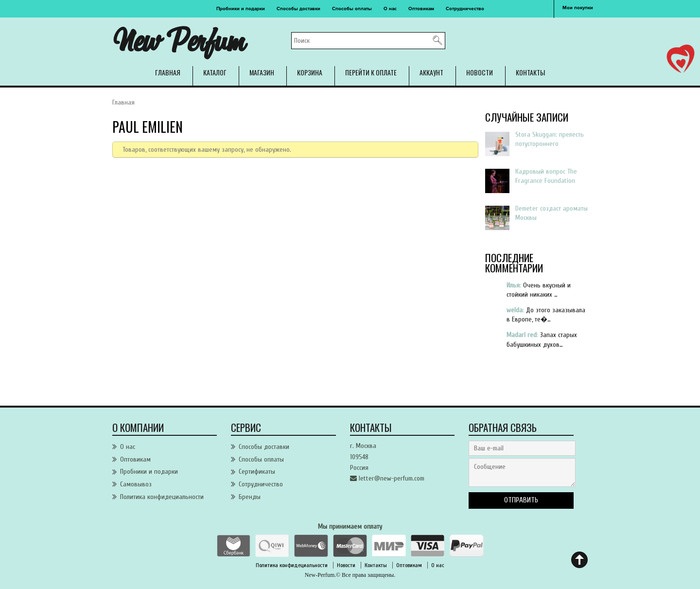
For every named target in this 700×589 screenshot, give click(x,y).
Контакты (530, 72)
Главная (168, 72)
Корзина (310, 72)
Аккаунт (431, 72)
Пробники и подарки (241, 9)
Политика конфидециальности (162, 497)
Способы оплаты (352, 9)
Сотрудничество (465, 9)
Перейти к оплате (371, 72)
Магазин (262, 72)
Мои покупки (578, 8)
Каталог (215, 72)
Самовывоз (136, 484)
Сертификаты (257, 472)
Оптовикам (421, 9)
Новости (480, 72)
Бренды (250, 497)
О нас (390, 9)
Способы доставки (298, 9)
